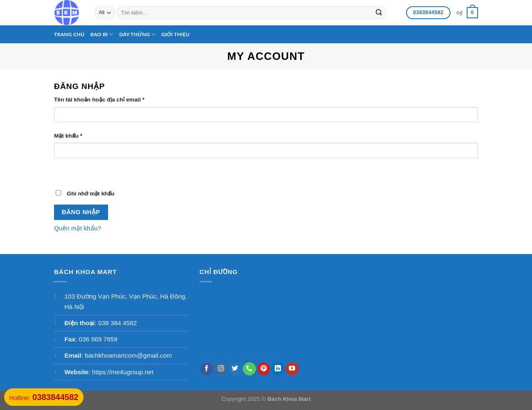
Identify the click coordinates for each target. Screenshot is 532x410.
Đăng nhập (81, 212)
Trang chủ (69, 34)
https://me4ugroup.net (123, 372)
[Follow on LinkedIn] (278, 369)
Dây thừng (138, 34)
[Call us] (249, 369)
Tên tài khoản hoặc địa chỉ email (99, 100)
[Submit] (379, 12)
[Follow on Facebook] (207, 369)
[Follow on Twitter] (235, 369)
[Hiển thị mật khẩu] (62, 172)
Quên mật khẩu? (78, 228)
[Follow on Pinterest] (264, 369)
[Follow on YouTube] (292, 369)
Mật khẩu (68, 136)
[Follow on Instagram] (221, 369)
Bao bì (102, 34)
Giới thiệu (175, 34)
